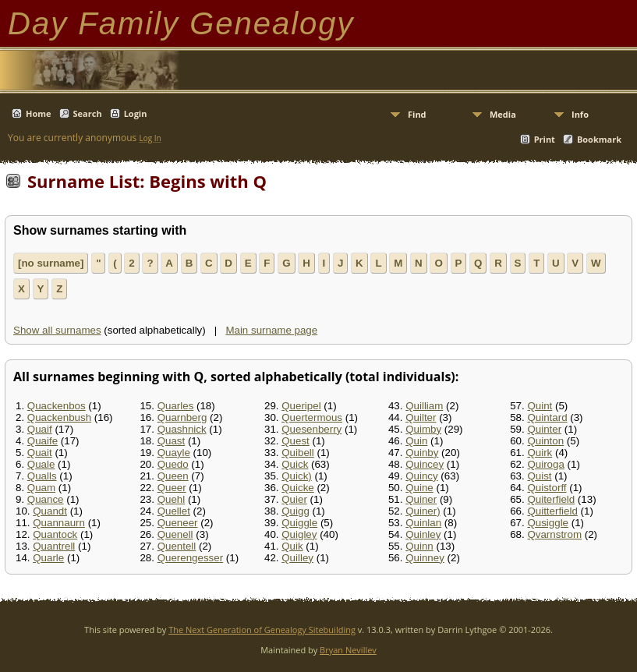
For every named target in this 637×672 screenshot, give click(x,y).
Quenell (175, 534)
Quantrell (54, 546)
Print (545, 139)
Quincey (425, 464)
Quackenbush (59, 417)
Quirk (540, 453)
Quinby (422, 453)
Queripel (301, 406)
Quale (41, 464)
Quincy (421, 476)
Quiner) (423, 511)
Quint (540, 406)
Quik (292, 546)
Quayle (174, 453)
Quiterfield (551, 499)
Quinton (545, 441)
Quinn (419, 546)
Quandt (50, 511)
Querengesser (190, 558)
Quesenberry (311, 429)
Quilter (421, 417)
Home (39, 113)
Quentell (177, 546)
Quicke (297, 488)
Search (88, 113)
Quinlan (423, 523)
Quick (295, 464)
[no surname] (51, 263)
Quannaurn (59, 523)
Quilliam (424, 406)
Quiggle (299, 523)
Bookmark (599, 139)
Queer (172, 488)
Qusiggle (548, 523)
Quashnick (182, 429)
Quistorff (547, 488)
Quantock (55, 534)
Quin (416, 441)
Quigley (299, 534)
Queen (173, 476)
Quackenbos (57, 406)
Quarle (48, 558)
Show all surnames (57, 330)
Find (417, 114)
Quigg (295, 511)
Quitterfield (552, 511)
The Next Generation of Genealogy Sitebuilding (262, 630)
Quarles (176, 406)
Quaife (42, 441)
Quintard (547, 417)
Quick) (297, 476)
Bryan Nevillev (348, 650)
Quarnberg (182, 417)
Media (503, 114)
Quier (294, 499)
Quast (172, 441)
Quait (40, 453)
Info (580, 114)
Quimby (423, 429)
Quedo (173, 464)
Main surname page (271, 330)
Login (136, 113)
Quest (295, 441)
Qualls (42, 476)
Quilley (297, 558)
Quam (41, 488)
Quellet (174, 511)
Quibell (298, 453)
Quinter (544, 429)
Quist (539, 476)
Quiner (421, 499)
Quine (419, 488)
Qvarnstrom (554, 534)
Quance (46, 499)
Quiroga (545, 464)
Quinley (423, 534)
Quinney (425, 558)
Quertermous (312, 417)
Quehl (172, 499)
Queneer (178, 523)
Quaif (40, 429)
